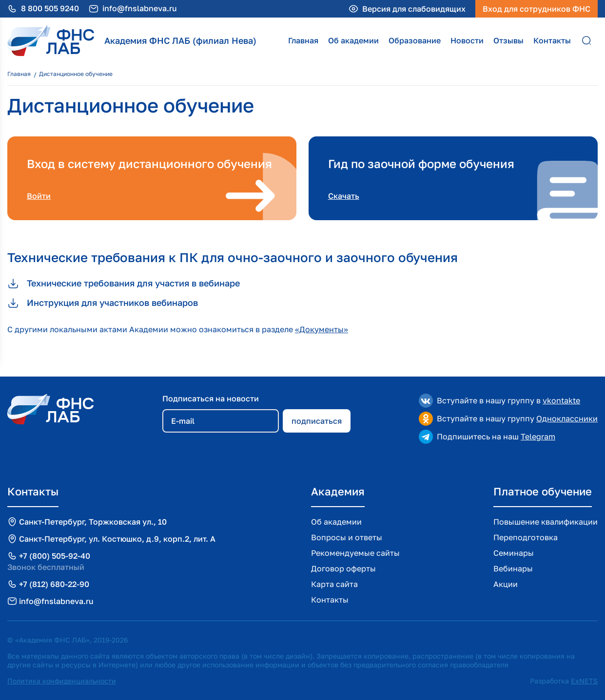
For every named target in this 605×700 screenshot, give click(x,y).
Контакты (552, 40)
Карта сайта (334, 584)
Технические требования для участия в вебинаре (124, 284)
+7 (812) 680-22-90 (54, 584)
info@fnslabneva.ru (140, 9)
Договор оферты (343, 568)
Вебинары (513, 568)
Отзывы (508, 40)
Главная (303, 40)
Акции (506, 584)
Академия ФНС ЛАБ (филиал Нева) (180, 40)
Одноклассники (567, 418)
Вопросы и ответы (347, 537)
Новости (467, 40)
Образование (415, 40)
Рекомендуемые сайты (355, 553)
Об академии (353, 40)
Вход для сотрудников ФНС (537, 9)
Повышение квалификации (546, 522)
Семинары (514, 553)
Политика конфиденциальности (62, 681)
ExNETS (584, 681)
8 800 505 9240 (50, 9)
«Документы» (322, 329)
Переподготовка (526, 537)
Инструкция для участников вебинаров (103, 303)
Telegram (538, 436)
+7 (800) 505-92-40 (55, 556)
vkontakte (561, 400)
